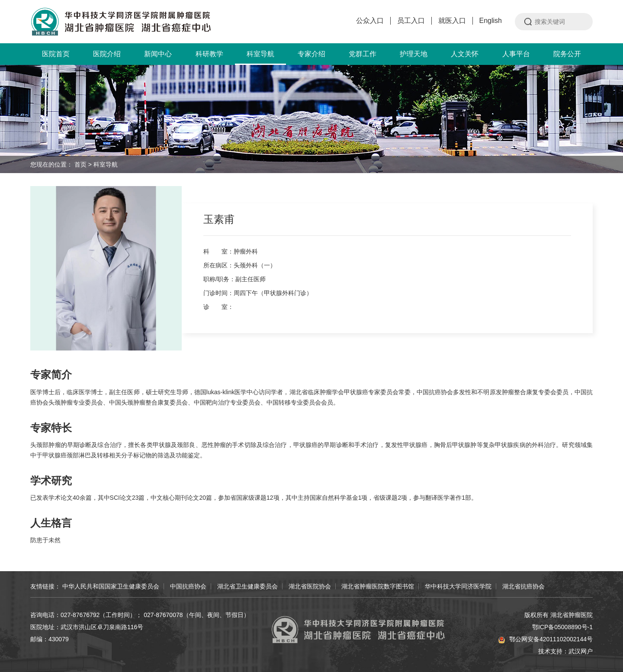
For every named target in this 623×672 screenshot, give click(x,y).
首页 (80, 164)
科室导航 (260, 58)
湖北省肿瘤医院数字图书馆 (378, 586)
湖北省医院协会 (310, 586)
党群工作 (363, 54)
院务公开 (567, 54)
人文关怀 (465, 54)
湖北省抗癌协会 (523, 586)
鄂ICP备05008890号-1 (562, 627)
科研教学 (209, 54)
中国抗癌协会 (188, 586)
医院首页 (56, 54)
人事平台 (516, 54)
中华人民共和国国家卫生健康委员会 (111, 586)
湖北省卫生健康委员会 (247, 586)
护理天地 (414, 54)
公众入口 (370, 21)
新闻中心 (158, 54)
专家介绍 (311, 54)
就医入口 (452, 21)
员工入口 (411, 21)
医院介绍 (107, 54)
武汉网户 (581, 651)
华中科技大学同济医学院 (458, 586)
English (491, 21)
